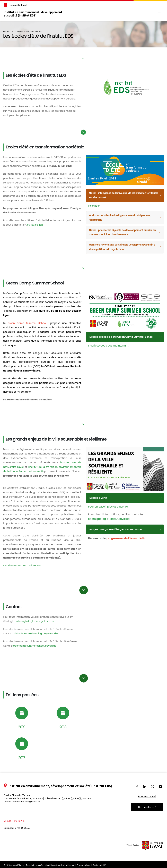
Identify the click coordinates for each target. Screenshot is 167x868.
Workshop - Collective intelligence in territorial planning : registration (122, 217)
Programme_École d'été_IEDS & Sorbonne (117, 527)
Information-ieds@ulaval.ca (29, 805)
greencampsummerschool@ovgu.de (37, 649)
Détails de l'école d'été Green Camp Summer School (123, 335)
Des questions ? (145, 811)
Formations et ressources (30, 31)
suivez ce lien (42, 229)
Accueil (9, 31)
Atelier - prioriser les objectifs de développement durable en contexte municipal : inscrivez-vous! (122, 232)
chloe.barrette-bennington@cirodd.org (39, 637)
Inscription (94, 205)
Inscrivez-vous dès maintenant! (109, 344)
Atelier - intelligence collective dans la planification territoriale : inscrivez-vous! (119, 195)
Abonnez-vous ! (145, 800)
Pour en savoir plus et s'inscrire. (108, 504)
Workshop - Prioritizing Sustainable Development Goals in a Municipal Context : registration (123, 246)
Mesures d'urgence (17, 825)
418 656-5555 (26, 832)
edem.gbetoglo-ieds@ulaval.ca (109, 517)
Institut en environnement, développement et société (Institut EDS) (35, 14)
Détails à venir (99, 496)
